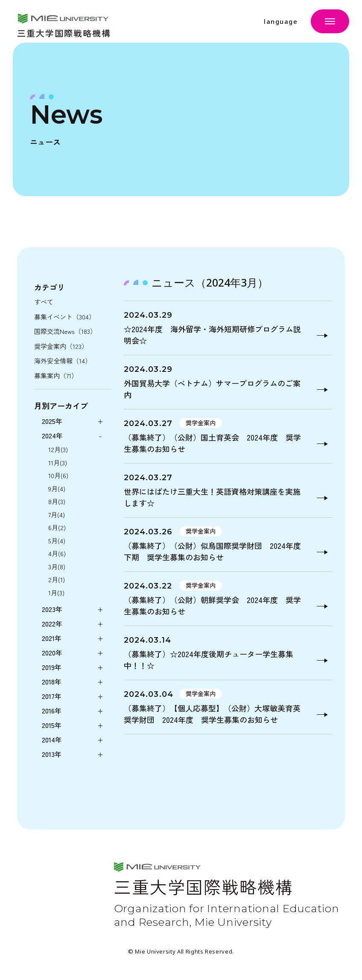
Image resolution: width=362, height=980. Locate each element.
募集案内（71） (56, 375)
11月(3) (58, 462)
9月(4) (57, 489)
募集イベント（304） (65, 317)
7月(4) (57, 515)
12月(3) (58, 449)
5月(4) (57, 541)
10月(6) (58, 475)
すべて (44, 302)
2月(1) (57, 579)
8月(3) (57, 501)
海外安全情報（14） (63, 361)
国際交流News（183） (65, 331)
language (281, 22)
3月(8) (57, 567)
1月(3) (56, 593)
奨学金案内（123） (61, 346)
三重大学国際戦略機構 (64, 32)
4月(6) (57, 553)
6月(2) (57, 527)
